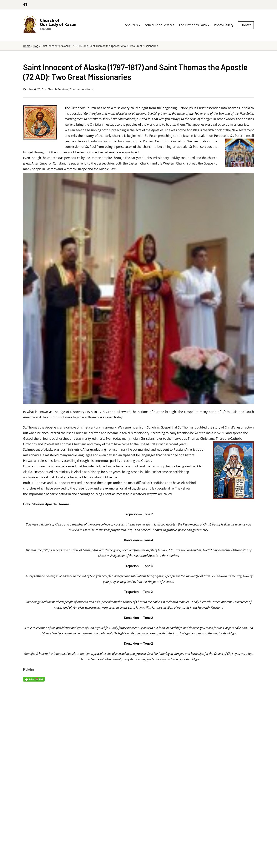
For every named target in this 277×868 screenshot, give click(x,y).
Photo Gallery (224, 25)
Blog (35, 46)
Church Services (58, 89)
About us (131, 25)
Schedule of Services (160, 25)
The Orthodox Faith (193, 25)
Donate (246, 25)
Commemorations (81, 89)
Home (27, 46)
